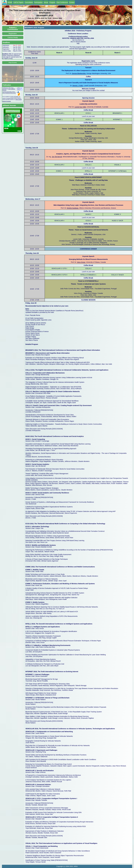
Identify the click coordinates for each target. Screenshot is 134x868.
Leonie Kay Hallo (80, 107)
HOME (10, 2)
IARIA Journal (19, 100)
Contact (72, 2)
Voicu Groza (81, 262)
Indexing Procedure (7, 101)
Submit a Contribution (13, 29)
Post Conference (62, 2)
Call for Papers (18, 2)
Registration (13, 34)
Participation (38, 2)
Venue (46, 2)
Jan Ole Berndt (57, 157)
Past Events (13, 63)
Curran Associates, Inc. (15, 97)
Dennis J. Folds (78, 86)
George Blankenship (79, 73)
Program (52, 2)
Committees (29, 2)
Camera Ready (13, 37)
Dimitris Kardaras (73, 208)
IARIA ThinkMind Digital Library (9, 93)
